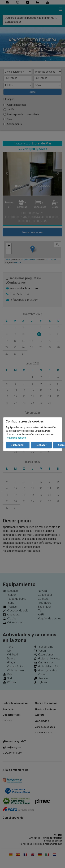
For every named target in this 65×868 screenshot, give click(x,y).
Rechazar (41, 445)
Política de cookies (16, 438)
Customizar (18, 445)
